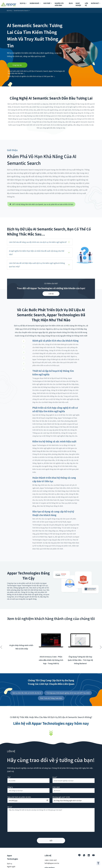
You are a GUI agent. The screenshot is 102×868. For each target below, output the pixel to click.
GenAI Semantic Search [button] (21, 10)
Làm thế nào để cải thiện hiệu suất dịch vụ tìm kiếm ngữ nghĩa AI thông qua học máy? (37, 265)
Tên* (9, 777)
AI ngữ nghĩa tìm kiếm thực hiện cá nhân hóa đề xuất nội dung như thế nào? (37, 253)
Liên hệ (51, 294)
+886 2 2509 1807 (51, 860)
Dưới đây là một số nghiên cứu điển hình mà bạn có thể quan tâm (31, 76)
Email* (55, 777)
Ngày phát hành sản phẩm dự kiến (19, 797)
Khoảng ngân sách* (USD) (61, 797)
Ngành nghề (11, 867)
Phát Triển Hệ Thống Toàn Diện (51, 698)
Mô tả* (10, 807)
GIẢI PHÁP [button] (47, 3)
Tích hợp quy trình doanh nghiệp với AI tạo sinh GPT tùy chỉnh (68, 693)
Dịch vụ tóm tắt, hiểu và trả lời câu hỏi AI (27, 693)
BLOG (71, 3)
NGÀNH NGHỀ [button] (35, 3)
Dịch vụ (10, 864)
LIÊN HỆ (86, 4)
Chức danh (56, 787)
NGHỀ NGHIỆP (78, 4)
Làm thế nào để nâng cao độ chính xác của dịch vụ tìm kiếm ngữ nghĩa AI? (38, 242)
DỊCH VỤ (9, 10)
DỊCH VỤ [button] (23, 3)
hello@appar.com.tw (52, 863)
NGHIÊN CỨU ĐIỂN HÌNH (59, 4)
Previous (1, 646)
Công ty (10, 787)
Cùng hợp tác (17, 65)
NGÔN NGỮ (95, 3)
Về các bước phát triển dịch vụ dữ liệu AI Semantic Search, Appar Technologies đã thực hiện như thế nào (36, 72)
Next (101, 646)
